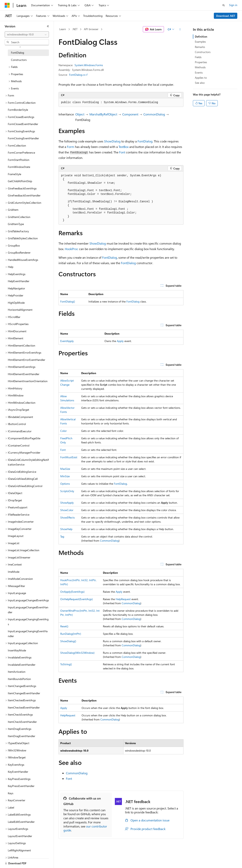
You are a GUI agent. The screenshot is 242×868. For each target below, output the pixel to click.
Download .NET (226, 16)
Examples (200, 42)
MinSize (65, 476)
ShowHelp (66, 529)
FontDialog (145, 141)
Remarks (200, 47)
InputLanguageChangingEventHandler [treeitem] (28, 634)
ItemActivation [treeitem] (17, 672)
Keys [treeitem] (11, 793)
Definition (201, 36)
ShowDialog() (68, 641)
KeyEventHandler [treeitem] (18, 772)
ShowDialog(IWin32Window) (77, 653)
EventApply (67, 341)
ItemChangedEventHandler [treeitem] (24, 693)
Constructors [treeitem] (19, 60)
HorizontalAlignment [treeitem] (20, 310)
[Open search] (224, 5)
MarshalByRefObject (103, 114)
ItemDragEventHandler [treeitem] (22, 736)
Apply (120, 341)
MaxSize (65, 469)
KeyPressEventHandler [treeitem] (21, 786)
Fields (198, 57)
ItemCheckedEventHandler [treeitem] (24, 707)
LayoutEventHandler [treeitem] (20, 836)
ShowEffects (67, 517)
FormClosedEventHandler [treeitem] (23, 124)
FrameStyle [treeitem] (14, 174)
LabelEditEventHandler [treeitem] (21, 822)
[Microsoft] (7, 5)
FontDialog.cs (77, 75)
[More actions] (180, 29)
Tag (62, 536)
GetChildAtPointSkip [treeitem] (20, 181)
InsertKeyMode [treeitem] (17, 650)
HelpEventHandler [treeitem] (19, 281)
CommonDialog (154, 114)
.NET (75, 29)
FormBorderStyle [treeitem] (18, 110)
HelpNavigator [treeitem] (16, 288)
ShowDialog (112, 141)
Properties (201, 62)
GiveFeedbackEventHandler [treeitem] (24, 195)
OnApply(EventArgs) (72, 592)
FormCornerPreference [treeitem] (21, 153)
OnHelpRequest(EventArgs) (76, 599)
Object (80, 114)
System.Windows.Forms (89, 65)
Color (63, 431)
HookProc (72, 249)
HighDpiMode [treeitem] (16, 303)
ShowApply (67, 503)
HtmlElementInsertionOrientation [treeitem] (28, 381)
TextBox (124, 147)
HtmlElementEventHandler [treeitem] (24, 374)
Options (65, 484)
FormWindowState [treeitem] (19, 167)
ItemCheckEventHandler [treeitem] (22, 722)
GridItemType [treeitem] (16, 224)
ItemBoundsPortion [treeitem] (19, 679)
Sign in (233, 5)
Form (71, 147)
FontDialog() (68, 301)
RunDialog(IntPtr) (71, 634)
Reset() (64, 626)
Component (130, 114)
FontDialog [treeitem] (18, 53)
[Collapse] (48, 26)
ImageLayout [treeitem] (16, 536)
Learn (63, 29)
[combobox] (27, 34)
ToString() (66, 664)
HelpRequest (123, 599)
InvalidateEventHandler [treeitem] (22, 665)
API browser (91, 29)
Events (199, 72)
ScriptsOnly (67, 491)
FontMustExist (69, 457)
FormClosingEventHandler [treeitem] (23, 138)
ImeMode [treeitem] (14, 572)
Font (122, 152)
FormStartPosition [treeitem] (19, 160)
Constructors (203, 52)
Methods (200, 67)
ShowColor (67, 510)
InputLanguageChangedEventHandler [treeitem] (28, 610)
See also (200, 83)
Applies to (201, 78)
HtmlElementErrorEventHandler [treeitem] (27, 360)
